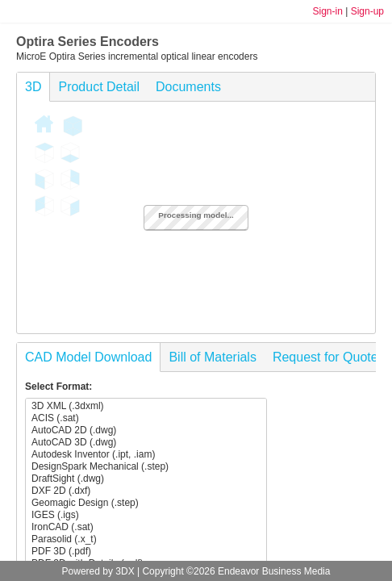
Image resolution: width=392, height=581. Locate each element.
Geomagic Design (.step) (146, 503)
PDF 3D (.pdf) (146, 552)
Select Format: (58, 387)
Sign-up (367, 11)
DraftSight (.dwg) (146, 479)
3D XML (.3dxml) (146, 406)
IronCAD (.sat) (146, 527)
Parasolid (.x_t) (146, 539)
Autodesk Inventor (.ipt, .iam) (146, 455)
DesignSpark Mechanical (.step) (146, 467)
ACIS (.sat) (146, 418)
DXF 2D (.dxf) (146, 491)
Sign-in (327, 11)
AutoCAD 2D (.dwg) (146, 431)
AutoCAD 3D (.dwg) (146, 443)
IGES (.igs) (146, 515)
